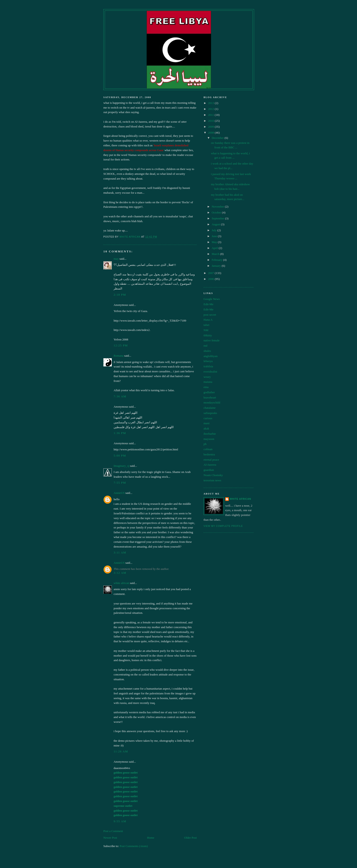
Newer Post (110, 838)
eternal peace (211, 460)
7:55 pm (120, 483)
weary (207, 377)
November (218, 207)
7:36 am (120, 396)
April (215, 248)
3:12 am (120, 573)
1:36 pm (120, 433)
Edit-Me (208, 304)
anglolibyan (210, 356)
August (216, 224)
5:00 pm (120, 456)
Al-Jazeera (210, 465)
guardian (209, 470)
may (116, 259)
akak (206, 428)
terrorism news (212, 480)
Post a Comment (113, 831)
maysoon (209, 439)
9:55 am (120, 821)
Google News (212, 299)
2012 (211, 109)
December (218, 138)
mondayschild (212, 402)
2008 (211, 133)
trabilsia (208, 366)
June (215, 236)
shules (207, 351)
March (216, 254)
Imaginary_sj (121, 466)
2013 (211, 103)
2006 (211, 279)
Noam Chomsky (213, 475)
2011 (211, 115)
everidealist (210, 372)
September (218, 218)
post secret (210, 315)
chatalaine (210, 408)
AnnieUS (119, 493)
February (217, 260)
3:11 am (120, 552)
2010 (211, 121)
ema (206, 387)
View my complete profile (223, 526)
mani (207, 423)
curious (208, 418)
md (205, 346)
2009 (211, 127)
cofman (208, 449)
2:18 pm (120, 295)
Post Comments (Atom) (134, 846)
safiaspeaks (210, 413)
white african (121, 583)
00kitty (208, 335)
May (215, 242)
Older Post (190, 838)
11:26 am (121, 751)
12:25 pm (121, 345)
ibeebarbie (210, 434)
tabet (206, 325)
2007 (211, 273)
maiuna (208, 382)
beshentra (209, 454)
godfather (209, 392)
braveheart (210, 397)
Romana (119, 356)
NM (206, 330)
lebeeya (208, 361)
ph (205, 444)
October (217, 212)
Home (151, 838)
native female (212, 340)
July (215, 230)
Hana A (208, 320)
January (217, 266)
